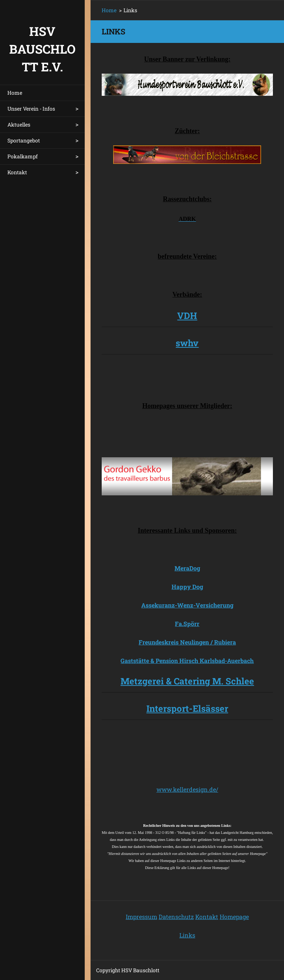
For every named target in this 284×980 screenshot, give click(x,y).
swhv (187, 343)
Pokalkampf (23, 156)
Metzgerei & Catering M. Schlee (187, 681)
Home (15, 93)
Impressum (141, 917)
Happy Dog (187, 587)
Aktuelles (19, 124)
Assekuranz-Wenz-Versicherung (187, 605)
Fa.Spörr (187, 624)
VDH (187, 316)
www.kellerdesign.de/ (187, 789)
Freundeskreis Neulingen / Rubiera (187, 642)
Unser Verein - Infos (31, 109)
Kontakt (17, 172)
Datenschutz (176, 917)
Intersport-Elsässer (187, 708)
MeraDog (187, 568)
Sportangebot (24, 140)
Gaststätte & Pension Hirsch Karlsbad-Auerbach (187, 661)
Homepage (234, 917)
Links (187, 935)
